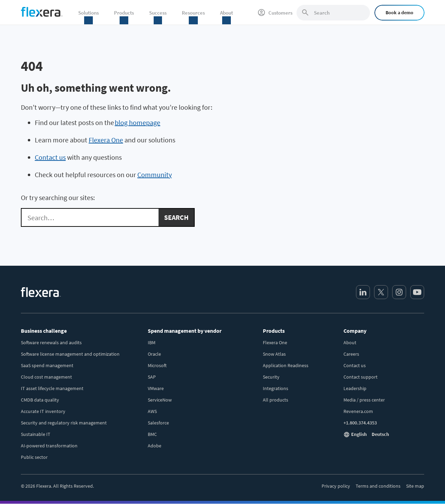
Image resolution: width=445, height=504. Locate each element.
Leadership (355, 388)
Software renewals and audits (51, 342)
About (350, 342)
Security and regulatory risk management (64, 423)
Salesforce (158, 423)
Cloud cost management (46, 377)
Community (155, 175)
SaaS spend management (47, 365)
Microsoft (157, 365)
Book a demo (399, 13)
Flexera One (106, 140)
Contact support (361, 377)
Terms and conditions (378, 486)
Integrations (276, 388)
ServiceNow (160, 400)
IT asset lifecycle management (52, 388)
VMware (156, 388)
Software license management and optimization (70, 354)
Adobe (155, 446)
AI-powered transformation (49, 446)
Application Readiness (286, 365)
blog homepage (137, 122)
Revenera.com (358, 411)
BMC (152, 434)
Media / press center (364, 400)
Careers (351, 354)
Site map (415, 486)
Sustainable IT (36, 434)
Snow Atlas (274, 354)
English (359, 434)
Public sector (34, 457)
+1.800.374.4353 (360, 423)
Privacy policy (336, 486)
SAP (152, 377)
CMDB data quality (40, 400)
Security (271, 377)
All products (276, 400)
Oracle (154, 354)
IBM (152, 342)
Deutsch (380, 434)
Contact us (50, 157)
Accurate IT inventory (43, 411)
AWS (152, 411)
